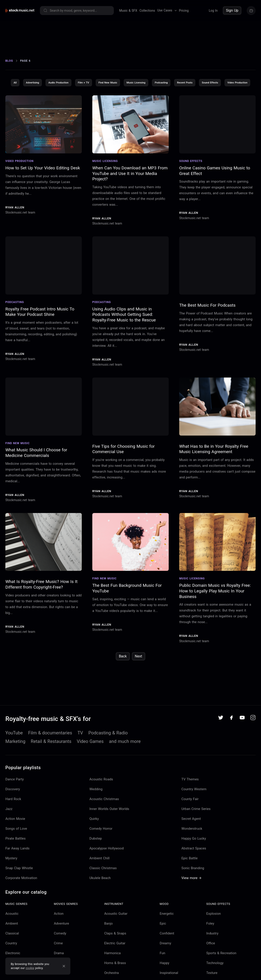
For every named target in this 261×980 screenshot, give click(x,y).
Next (139, 676)
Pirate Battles (15, 858)
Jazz (9, 828)
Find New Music (122, 90)
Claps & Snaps (115, 952)
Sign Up (232, 10)
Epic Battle (190, 877)
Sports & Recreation (221, 972)
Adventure (62, 943)
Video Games (90, 760)
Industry (212, 952)
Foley (210, 943)
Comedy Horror (101, 848)
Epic (163, 943)
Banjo (108, 943)
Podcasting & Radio (108, 752)
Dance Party (15, 798)
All (25, 90)
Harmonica (112, 972)
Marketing (15, 760)
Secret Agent (191, 838)
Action (59, 933)
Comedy (60, 952)
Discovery (13, 808)
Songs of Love (16, 848)
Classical (12, 952)
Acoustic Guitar (116, 933)
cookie (30, 968)
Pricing (184, 11)
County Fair (190, 818)
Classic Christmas (103, 887)
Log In (213, 11)
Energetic (167, 933)
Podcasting (178, 90)
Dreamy (165, 962)
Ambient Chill (99, 877)
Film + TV (97, 90)
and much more (125, 760)
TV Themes (190, 798)
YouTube (14, 752)
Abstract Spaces (194, 867)
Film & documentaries (50, 752)
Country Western (194, 808)
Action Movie (15, 838)
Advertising (43, 90)
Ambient (12, 943)
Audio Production (70, 90)
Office (211, 962)
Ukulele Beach (100, 897)
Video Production (131, 102)
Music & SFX (128, 11)
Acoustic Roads (101, 798)
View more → (192, 897)
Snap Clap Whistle (19, 887)
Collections (147, 11)
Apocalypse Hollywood (107, 867)
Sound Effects (229, 90)
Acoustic (12, 933)
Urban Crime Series (196, 828)
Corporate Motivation (21, 897)
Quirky (94, 838)
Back (123, 676)
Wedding (96, 808)
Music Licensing (152, 90)
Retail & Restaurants (51, 760)
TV (80, 752)
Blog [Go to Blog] (9, 68)
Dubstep (96, 858)
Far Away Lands (17, 867)
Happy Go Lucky (194, 858)
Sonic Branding (193, 887)
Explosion (214, 933)
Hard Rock (13, 818)
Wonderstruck (192, 848)
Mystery (11, 877)
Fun (163, 972)
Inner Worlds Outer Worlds (109, 828)
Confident (167, 952)
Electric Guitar (115, 962)
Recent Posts (203, 90)
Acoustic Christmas (104, 818)
